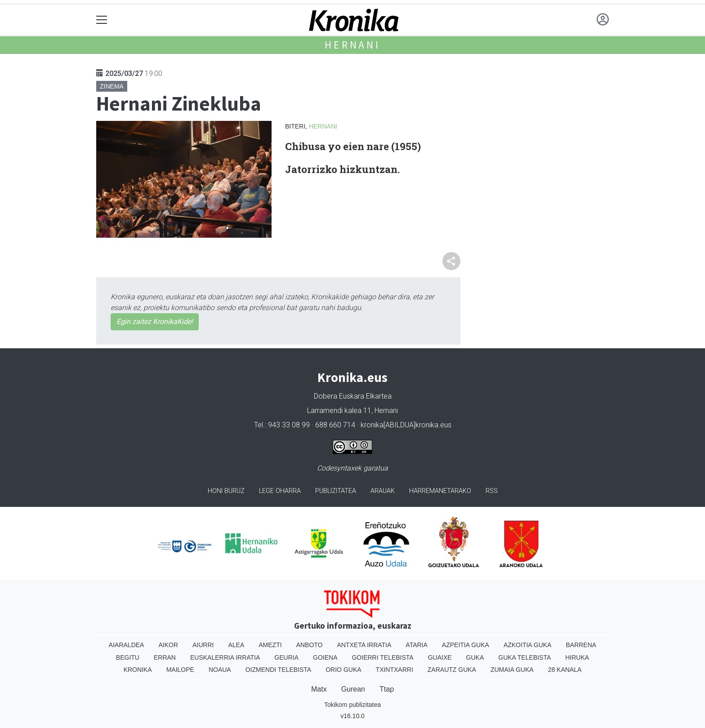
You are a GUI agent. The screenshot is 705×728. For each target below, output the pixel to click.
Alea (236, 645)
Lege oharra (280, 491)
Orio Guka (343, 670)
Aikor (168, 645)
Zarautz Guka (452, 670)
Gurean (353, 689)
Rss (492, 491)
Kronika (138, 670)
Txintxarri (395, 670)
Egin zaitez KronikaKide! (155, 322)
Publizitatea (336, 491)
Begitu (128, 657)
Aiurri (203, 645)
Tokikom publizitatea (352, 705)
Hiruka (577, 657)
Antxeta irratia (364, 645)
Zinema (112, 86)
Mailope (180, 670)
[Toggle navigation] (102, 20)
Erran (165, 657)
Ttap (387, 689)
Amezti (270, 645)
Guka (475, 657)
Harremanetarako (440, 491)
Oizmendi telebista (279, 670)
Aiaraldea (127, 645)
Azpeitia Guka (466, 645)
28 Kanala (565, 670)
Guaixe (440, 657)
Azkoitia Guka (528, 645)
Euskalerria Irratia (225, 657)
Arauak (383, 491)
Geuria (286, 657)
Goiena (325, 657)
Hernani (352, 45)
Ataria (417, 645)
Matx (319, 689)
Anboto (310, 645)
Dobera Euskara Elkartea (353, 396)
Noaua (220, 670)
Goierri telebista (382, 657)
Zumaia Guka (512, 670)
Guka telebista (524, 657)
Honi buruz (226, 491)
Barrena (581, 645)
